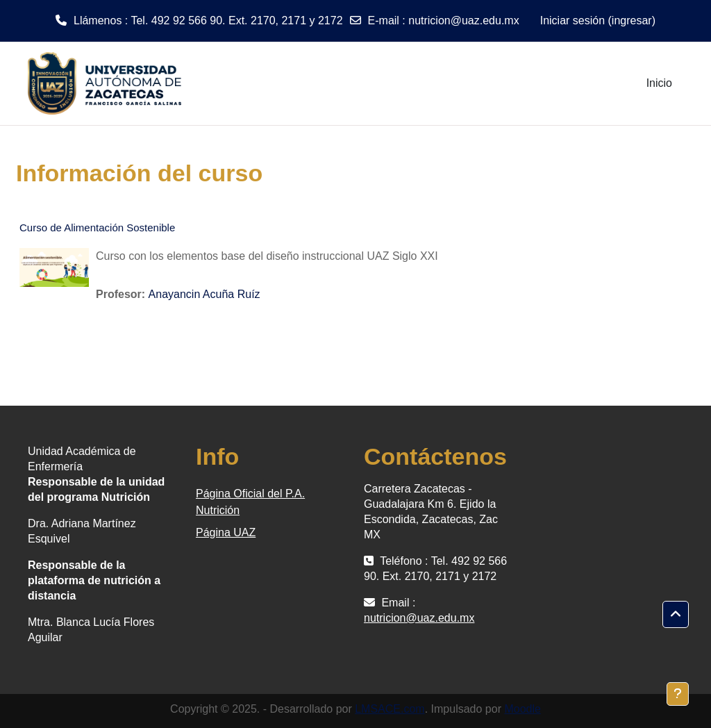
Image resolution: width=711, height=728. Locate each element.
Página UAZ (226, 532)
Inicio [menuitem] (659, 83)
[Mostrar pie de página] (678, 694)
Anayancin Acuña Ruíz (204, 294)
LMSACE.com (390, 709)
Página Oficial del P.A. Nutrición (250, 502)
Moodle (522, 709)
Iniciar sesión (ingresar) (598, 20)
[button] (676, 615)
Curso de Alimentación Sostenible (97, 228)
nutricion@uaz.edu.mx (463, 20)
